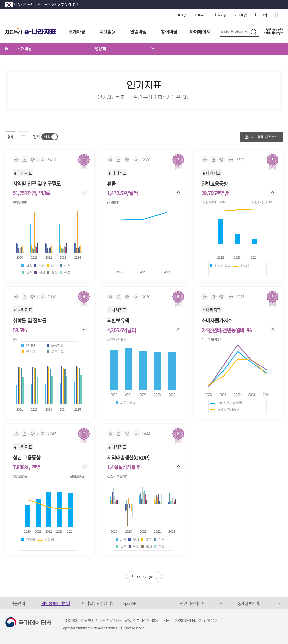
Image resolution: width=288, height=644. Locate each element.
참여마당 (169, 32)
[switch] (50, 137)
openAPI (130, 603)
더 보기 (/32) (144, 576)
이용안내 (18, 603)
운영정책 (99, 48)
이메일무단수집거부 (98, 603)
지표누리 (200, 15)
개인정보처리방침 (56, 603)
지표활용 (108, 32)
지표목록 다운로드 (261, 137)
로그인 (182, 15)
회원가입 (221, 15)
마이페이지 (200, 32)
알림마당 (139, 32)
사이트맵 (240, 15)
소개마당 (77, 32)
